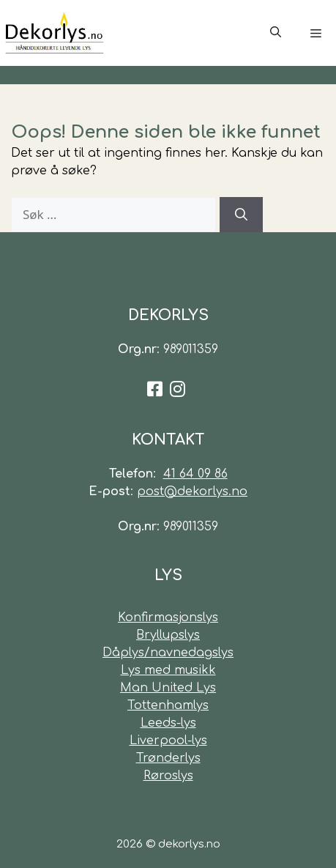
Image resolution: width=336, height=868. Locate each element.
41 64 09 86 (195, 474)
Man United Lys (168, 688)
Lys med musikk (168, 670)
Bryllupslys (168, 635)
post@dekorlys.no (192, 492)
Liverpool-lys (168, 741)
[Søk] (241, 215)
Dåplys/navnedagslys (168, 653)
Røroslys (168, 776)
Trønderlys (168, 758)
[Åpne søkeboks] (276, 33)
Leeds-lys (168, 723)
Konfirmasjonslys (168, 617)
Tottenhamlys (168, 705)
